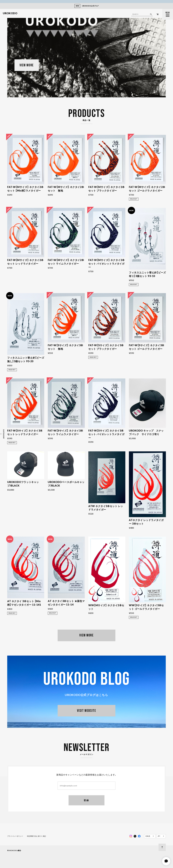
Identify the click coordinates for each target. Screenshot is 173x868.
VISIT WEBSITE (87, 711)
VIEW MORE (27, 65)
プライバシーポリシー (15, 836)
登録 (87, 800)
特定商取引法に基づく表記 (37, 836)
